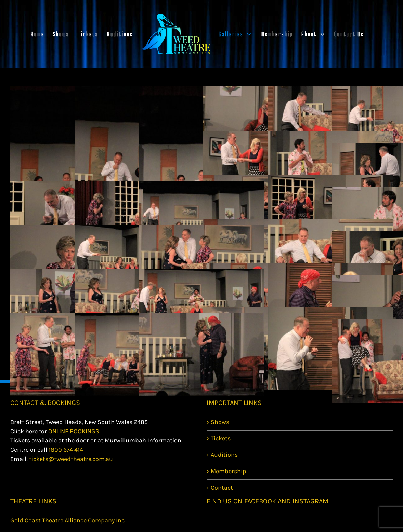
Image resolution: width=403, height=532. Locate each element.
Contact (222, 488)
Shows (220, 422)
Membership (229, 471)
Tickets (221, 438)
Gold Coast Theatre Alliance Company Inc (67, 520)
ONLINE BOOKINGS (74, 431)
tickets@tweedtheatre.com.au (71, 459)
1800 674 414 (66, 450)
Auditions (224, 455)
